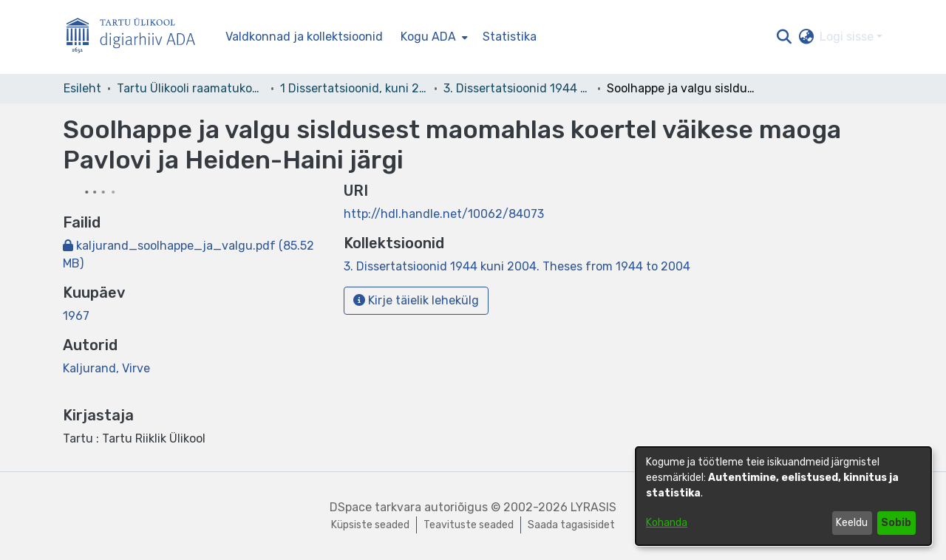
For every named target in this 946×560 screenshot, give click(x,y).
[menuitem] (433, 37)
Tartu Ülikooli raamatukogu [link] (191, 88)
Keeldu (852, 523)
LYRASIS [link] (593, 507)
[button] (784, 37)
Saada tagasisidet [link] (571, 525)
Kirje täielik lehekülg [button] (416, 300)
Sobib (896, 523)
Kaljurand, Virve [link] (106, 368)
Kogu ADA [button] (428, 37)
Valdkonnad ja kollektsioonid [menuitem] (304, 37)
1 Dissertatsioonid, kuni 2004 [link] (354, 88)
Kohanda (667, 523)
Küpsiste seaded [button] (370, 525)
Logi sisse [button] (848, 37)
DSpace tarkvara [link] (375, 507)
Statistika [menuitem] (510, 37)
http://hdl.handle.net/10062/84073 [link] (444, 214)
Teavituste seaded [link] (469, 525)
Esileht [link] (82, 88)
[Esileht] (137, 37)
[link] (517, 266)
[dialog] (783, 496)
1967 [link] (76, 316)
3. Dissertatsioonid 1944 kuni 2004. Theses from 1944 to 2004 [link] (517, 88)
